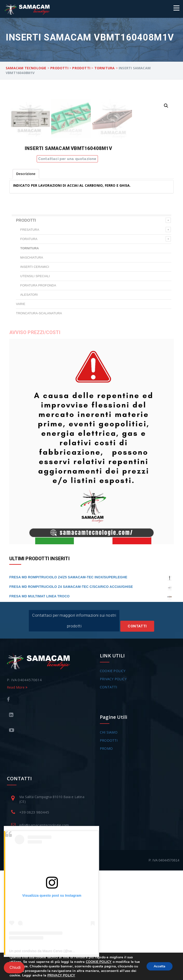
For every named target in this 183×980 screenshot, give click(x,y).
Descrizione (26, 283)
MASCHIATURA (32, 367)
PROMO (106, 858)
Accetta (160, 966)
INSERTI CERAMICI (35, 376)
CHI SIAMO (109, 842)
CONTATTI (109, 797)
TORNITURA (30, 358)
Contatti (137, 736)
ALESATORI (29, 404)
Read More (17, 797)
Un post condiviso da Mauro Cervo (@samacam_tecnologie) (56, 951)
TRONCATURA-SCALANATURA (39, 423)
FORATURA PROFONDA (38, 395)
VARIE (21, 413)
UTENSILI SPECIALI (35, 386)
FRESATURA (30, 339)
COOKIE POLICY (113, 780)
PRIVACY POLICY (113, 788)
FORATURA (29, 348)
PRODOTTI (26, 330)
